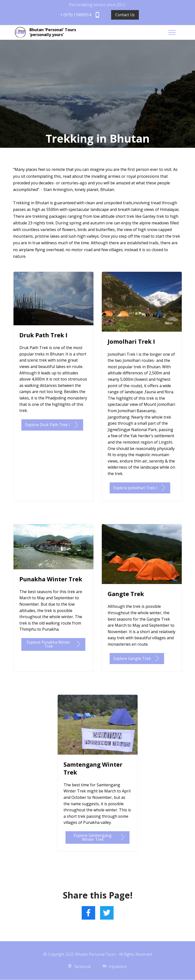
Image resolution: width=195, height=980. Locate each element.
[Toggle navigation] (178, 32)
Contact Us (125, 15)
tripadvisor (118, 967)
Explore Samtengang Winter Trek (100, 838)
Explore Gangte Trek (137, 659)
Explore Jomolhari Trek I (141, 488)
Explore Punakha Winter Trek (54, 644)
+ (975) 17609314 (80, 15)
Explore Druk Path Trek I (53, 425)
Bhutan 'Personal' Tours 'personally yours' (53, 32)
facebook (83, 967)
